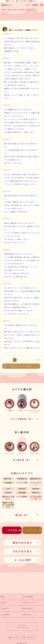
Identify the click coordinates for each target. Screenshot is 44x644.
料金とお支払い (28, 609)
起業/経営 (36, 489)
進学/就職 (22, 493)
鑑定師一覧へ (22, 515)
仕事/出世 (22, 489)
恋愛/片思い (8, 479)
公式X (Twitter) (30, 637)
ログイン (28, 5)
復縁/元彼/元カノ (36, 479)
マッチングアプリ (36, 484)
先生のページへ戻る (21, 366)
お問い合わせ (27, 615)
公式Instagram (16, 637)
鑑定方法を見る (22, 543)
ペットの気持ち (22, 497)
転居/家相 (8, 493)
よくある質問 (23, 560)
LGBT (8, 489)
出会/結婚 (8, 483)
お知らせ (4, 603)
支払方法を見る (22, 551)
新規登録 (35, 5)
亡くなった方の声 (36, 498)
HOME (4, 10)
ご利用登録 (11, 530)
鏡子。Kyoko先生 (19, 10)
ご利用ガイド (5, 609)
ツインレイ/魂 (22, 483)
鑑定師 (10, 10)
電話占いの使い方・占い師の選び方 (8, 505)
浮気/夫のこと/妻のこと (8, 498)
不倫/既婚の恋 (22, 479)
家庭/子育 (36, 493)
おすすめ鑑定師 (28, 597)
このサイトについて (29, 603)
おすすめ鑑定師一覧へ (22, 419)
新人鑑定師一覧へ (22, 460)
